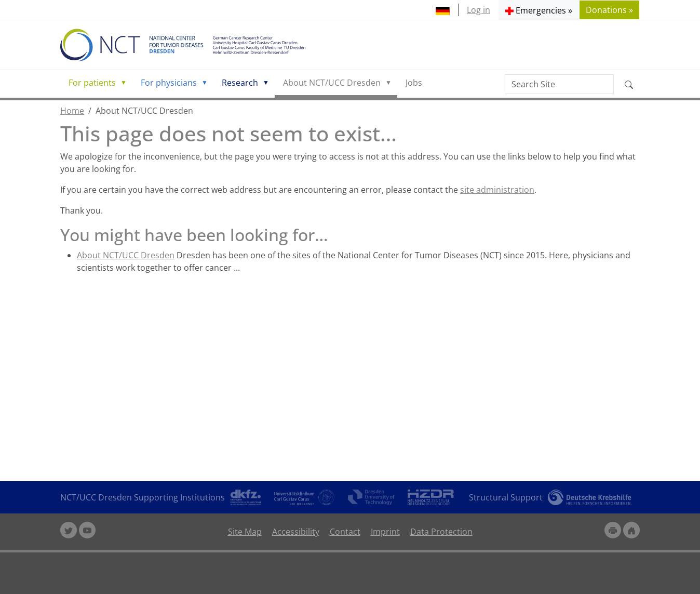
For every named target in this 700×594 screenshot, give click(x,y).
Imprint (385, 532)
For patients (92, 83)
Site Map (245, 532)
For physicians (169, 83)
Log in (479, 10)
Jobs (414, 83)
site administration (497, 190)
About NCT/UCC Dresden (332, 83)
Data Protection (441, 532)
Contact (345, 532)
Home (72, 111)
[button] (539, 10)
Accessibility (296, 532)
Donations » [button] (609, 10)
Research (240, 83)
